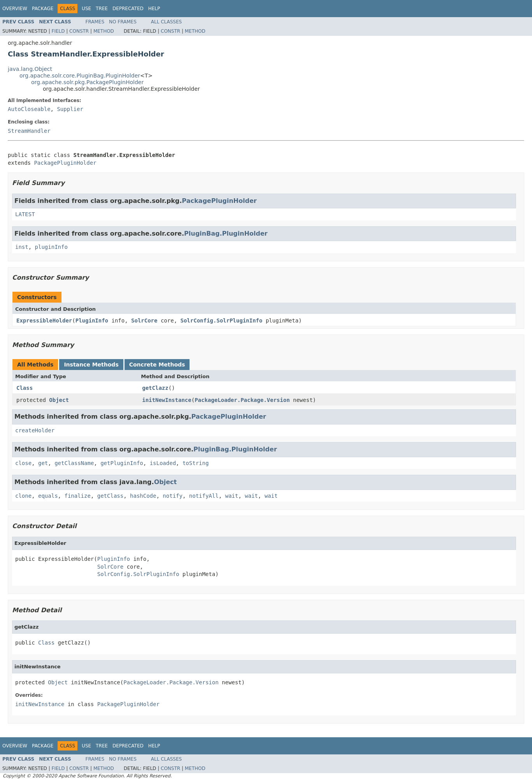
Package (43, 9)
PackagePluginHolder (65, 163)
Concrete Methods (157, 365)
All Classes (166, 22)
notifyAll (204, 496)
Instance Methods (91, 365)
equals (48, 496)
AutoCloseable (29, 109)
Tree (102, 9)
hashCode (143, 496)
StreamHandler (29, 131)
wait (232, 496)
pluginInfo (51, 247)
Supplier (70, 109)
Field (58, 31)
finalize (77, 496)
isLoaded (163, 463)
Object (59, 400)
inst (22, 247)
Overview (15, 9)
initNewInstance (167, 400)
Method (104, 31)
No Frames (123, 22)
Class (25, 388)
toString (196, 463)
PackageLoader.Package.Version (242, 400)
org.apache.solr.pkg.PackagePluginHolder (87, 82)
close (23, 463)
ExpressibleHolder (44, 321)
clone (23, 496)
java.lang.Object (30, 69)
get (43, 463)
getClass (110, 496)
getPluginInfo (122, 463)
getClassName (74, 463)
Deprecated (128, 9)
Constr (79, 31)
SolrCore (144, 321)
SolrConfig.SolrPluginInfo (222, 321)
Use (86, 9)
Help (154, 9)
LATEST (25, 214)
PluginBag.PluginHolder (226, 233)
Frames (95, 22)
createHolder (35, 430)
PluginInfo (92, 321)
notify (173, 496)
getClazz (155, 388)
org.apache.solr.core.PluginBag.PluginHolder (80, 76)
